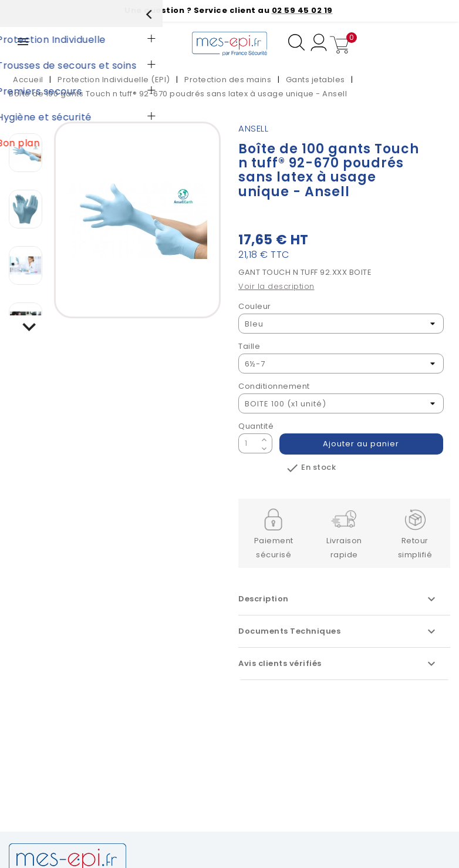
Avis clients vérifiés (338, 664)
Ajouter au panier (362, 444)
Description (338, 599)
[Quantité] (248, 443)
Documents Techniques (338, 631)
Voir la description (276, 286)
